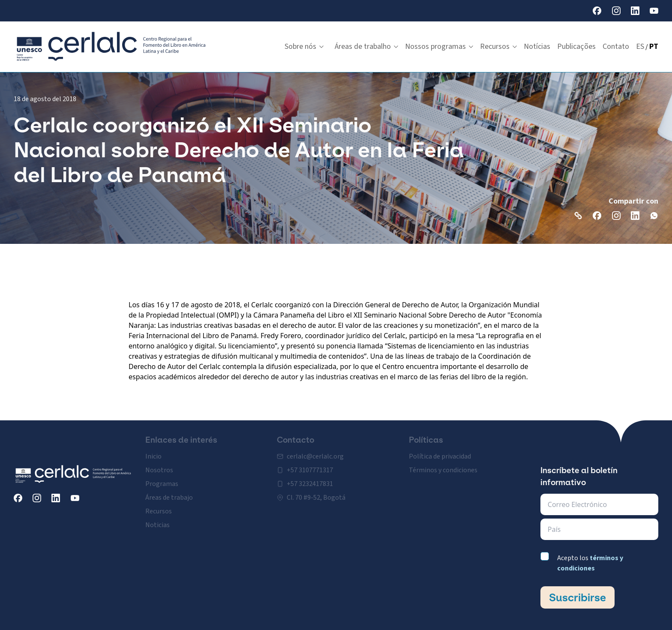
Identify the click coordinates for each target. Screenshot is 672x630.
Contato (616, 46)
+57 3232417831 (310, 479)
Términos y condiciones (443, 465)
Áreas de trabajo (169, 493)
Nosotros (159, 465)
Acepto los (590, 563)
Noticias (157, 520)
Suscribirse (577, 597)
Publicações (576, 46)
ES (640, 46)
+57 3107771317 (310, 465)
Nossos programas (439, 46)
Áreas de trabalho (366, 46)
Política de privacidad (440, 452)
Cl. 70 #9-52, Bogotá (316, 493)
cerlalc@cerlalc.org (315, 452)
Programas (162, 479)
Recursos (498, 46)
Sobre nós (304, 46)
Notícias (537, 46)
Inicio (153, 452)
